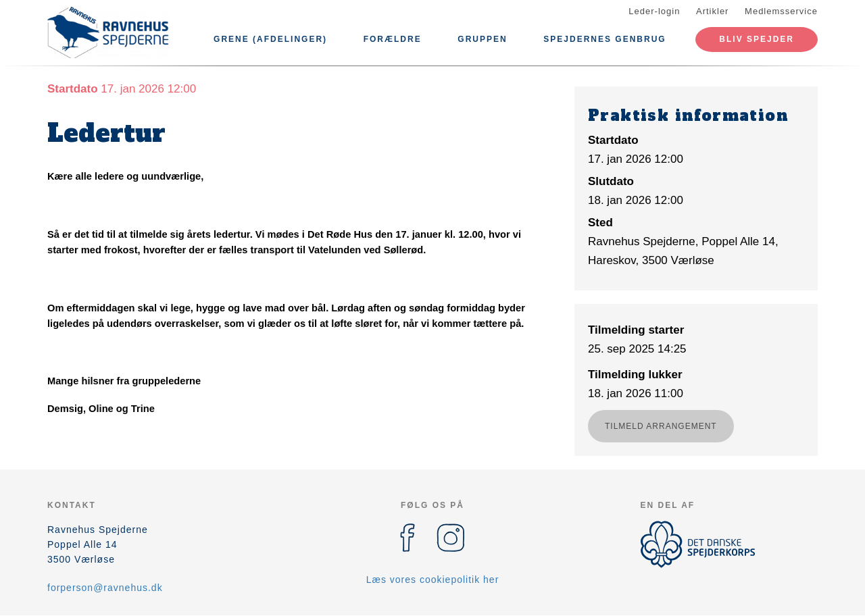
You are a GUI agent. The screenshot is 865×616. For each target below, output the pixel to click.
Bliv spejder (757, 39)
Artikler (712, 11)
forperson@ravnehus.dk (105, 588)
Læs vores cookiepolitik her (433, 580)
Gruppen (482, 39)
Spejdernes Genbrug (604, 39)
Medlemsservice (781, 11)
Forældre (393, 39)
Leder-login (654, 11)
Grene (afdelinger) (270, 39)
